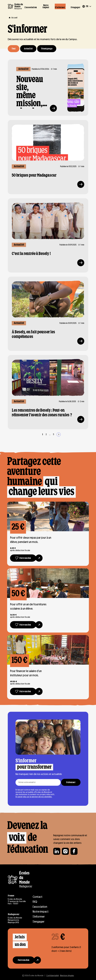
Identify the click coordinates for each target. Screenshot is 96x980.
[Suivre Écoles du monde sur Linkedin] (57, 851)
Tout (14, 49)
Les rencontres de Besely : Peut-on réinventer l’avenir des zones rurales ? (42, 413)
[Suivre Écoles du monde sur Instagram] (65, 851)
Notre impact (46, 6)
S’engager (75, 7)
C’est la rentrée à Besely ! (31, 254)
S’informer (60, 7)
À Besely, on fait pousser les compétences (33, 334)
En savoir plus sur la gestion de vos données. (34, 797)
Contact (37, 897)
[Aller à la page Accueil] (12, 18)
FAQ (35, 902)
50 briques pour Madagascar (34, 175)
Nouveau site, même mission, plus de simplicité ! (32, 92)
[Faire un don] (23, 558)
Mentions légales (67, 976)
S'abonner (71, 782)
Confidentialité (52, 976)
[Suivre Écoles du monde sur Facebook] (74, 851)
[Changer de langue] (87, 6)
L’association (31, 7)
